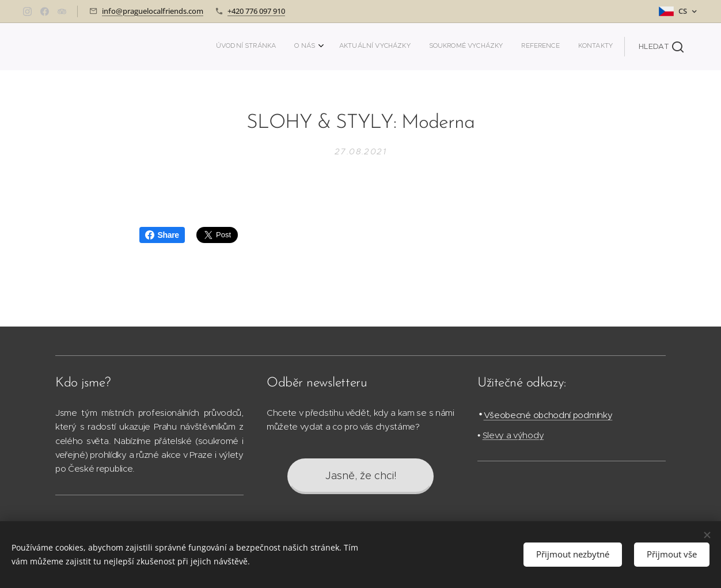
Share (162, 235)
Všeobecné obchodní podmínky (548, 415)
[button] (661, 47)
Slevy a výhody (513, 435)
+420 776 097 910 (256, 11)
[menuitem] (518, 47)
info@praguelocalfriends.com (153, 11)
